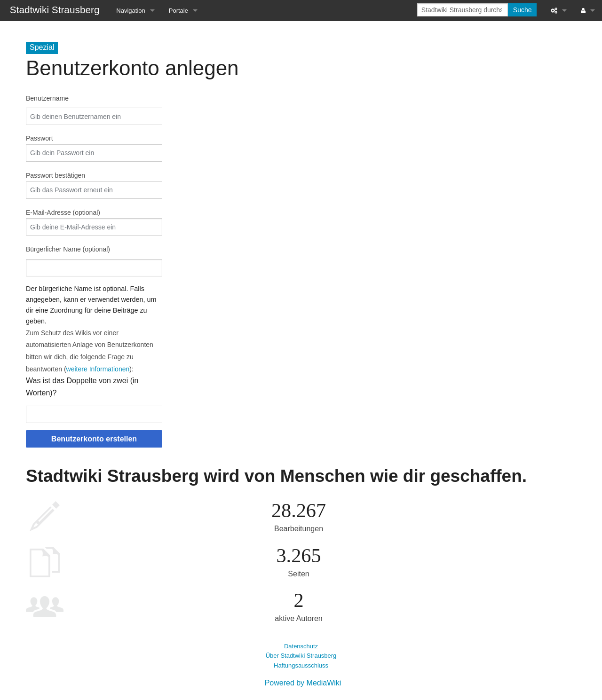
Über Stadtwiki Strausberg (301, 656)
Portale (178, 11)
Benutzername (47, 98)
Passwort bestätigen (55, 175)
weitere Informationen (98, 369)
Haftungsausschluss (301, 665)
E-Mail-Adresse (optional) (63, 212)
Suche (523, 10)
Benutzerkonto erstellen (94, 439)
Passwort (40, 138)
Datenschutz (301, 646)
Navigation (131, 11)
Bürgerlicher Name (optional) (68, 249)
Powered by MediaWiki (303, 683)
